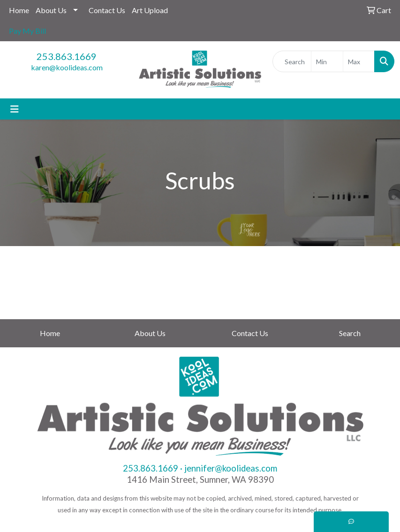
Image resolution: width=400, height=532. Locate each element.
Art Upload (150, 10)
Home (19, 10)
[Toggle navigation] (15, 109)
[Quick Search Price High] (359, 61)
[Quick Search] (292, 61)
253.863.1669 (67, 56)
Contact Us (107, 10)
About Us (51, 10)
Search (350, 333)
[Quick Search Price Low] (327, 61)
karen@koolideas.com (67, 67)
